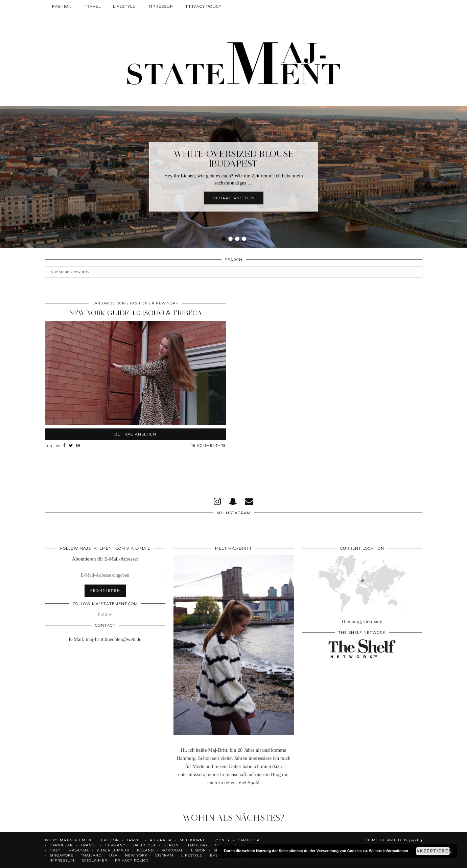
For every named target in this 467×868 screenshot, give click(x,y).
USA (113, 855)
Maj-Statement (77, 840)
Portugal (172, 850)
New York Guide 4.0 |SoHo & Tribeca (135, 313)
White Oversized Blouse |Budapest (234, 159)
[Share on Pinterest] (79, 446)
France (89, 845)
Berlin (171, 845)
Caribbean (61, 845)
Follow (105, 614)
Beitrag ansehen (234, 198)
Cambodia (249, 840)
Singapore (62, 855)
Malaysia (79, 850)
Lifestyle (124, 6)
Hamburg (197, 845)
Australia (161, 840)
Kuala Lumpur (113, 850)
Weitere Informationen (389, 851)
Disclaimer (95, 860)
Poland (145, 850)
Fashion (62, 6)
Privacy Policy (204, 6)
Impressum (161, 6)
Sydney (222, 840)
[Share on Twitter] (72, 446)
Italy (55, 850)
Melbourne (193, 840)
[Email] (249, 502)
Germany (115, 845)
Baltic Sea (145, 845)
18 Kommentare (209, 445)
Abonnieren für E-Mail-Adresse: (105, 559)
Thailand (91, 855)
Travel (92, 6)
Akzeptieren (433, 851)
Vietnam (164, 855)
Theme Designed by (393, 840)
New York (136, 855)
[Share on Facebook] (65, 446)
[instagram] (217, 502)
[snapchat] (233, 502)
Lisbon (199, 850)
